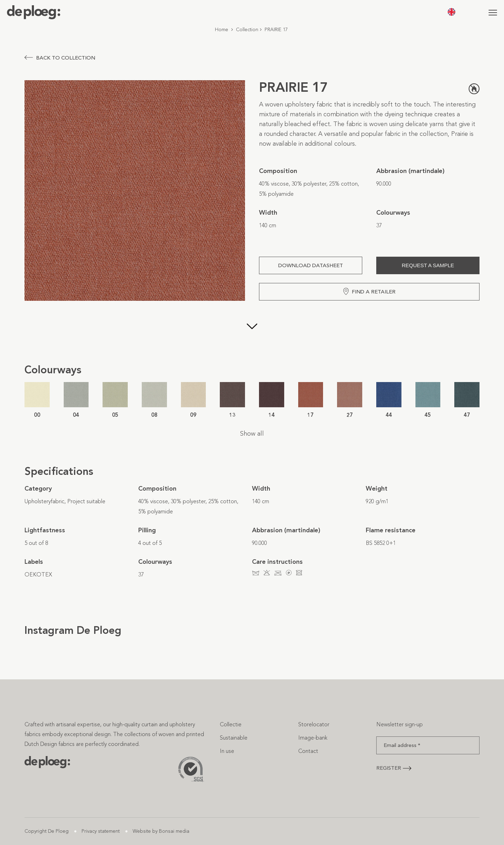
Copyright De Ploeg (47, 831)
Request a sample (428, 265)
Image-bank (313, 738)
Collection (247, 30)
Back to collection (60, 58)
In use (227, 751)
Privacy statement (101, 831)
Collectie (231, 724)
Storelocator (314, 724)
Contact (308, 751)
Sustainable (234, 738)
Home (222, 30)
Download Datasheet (311, 265)
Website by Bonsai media (161, 831)
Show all (252, 434)
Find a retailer (369, 291)
